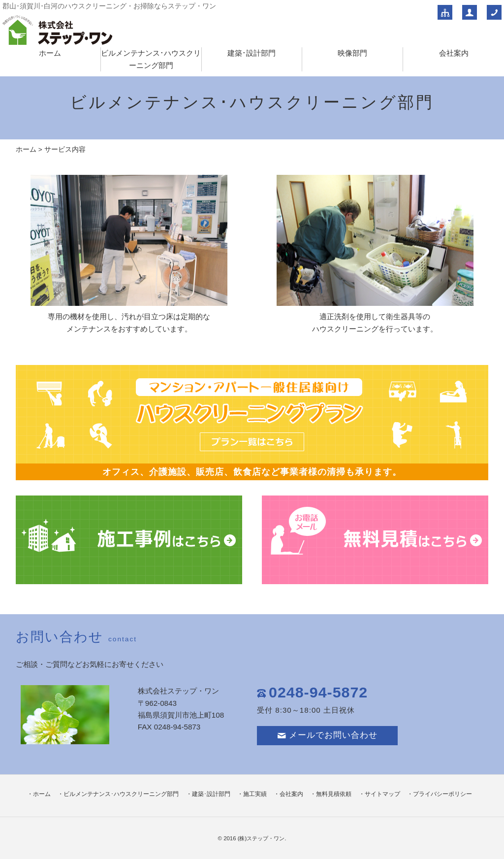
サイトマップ (382, 794)
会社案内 (454, 53)
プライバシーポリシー (442, 794)
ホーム (50, 53)
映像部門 (352, 53)
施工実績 (255, 794)
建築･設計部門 (252, 53)
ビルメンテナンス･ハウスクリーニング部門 (121, 794)
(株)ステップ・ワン (261, 838)
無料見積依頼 (334, 794)
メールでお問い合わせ (327, 735)
